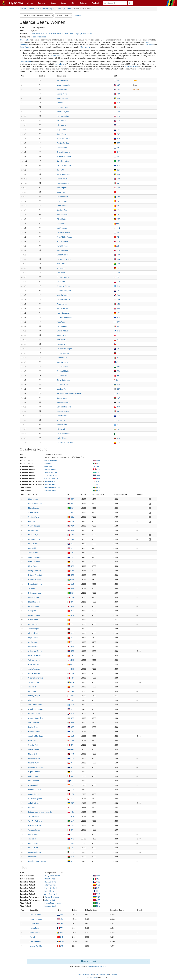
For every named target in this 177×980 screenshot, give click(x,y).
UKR (117, 385)
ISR (96, 466)
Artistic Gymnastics (64, 9)
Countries (42, 3)
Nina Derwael (62, 201)
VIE (116, 237)
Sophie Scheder (63, 353)
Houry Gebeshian (63, 313)
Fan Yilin (60, 103)
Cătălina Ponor (25, 62)
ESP (117, 268)
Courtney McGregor (64, 349)
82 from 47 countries (38, 37)
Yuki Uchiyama (63, 241)
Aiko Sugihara (62, 188)
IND (117, 367)
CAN (117, 112)
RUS (117, 139)
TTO (117, 335)
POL (117, 393)
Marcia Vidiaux (62, 416)
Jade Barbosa (62, 264)
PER (117, 376)
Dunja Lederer (50, 481)
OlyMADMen (93, 978)
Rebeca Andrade (63, 174)
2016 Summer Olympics (45, 9)
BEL (116, 201)
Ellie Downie (62, 125)
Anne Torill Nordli (51, 475)
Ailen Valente (62, 425)
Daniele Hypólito (63, 161)
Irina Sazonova (63, 362)
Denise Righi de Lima (52, 487)
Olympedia (16, 3)
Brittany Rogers (63, 277)
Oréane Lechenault (64, 259)
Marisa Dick (61, 335)
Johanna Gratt (50, 900)
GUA (117, 286)
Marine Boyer (60, 64)
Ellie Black (61, 273)
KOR (117, 389)
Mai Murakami (62, 228)
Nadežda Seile (50, 484)
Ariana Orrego (62, 376)
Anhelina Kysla (63, 385)
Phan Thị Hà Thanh (64, 237)
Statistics (84, 3)
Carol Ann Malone (51, 478)
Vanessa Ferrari (63, 411)
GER (117, 143)
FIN (96, 891)
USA (117, 85)
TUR (117, 134)
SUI (116, 380)
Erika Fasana (62, 358)
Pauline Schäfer (63, 143)
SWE (117, 197)
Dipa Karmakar (63, 367)
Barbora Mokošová (64, 407)
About (92, 974)
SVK (117, 407)
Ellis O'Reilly (62, 429)
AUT (117, 282)
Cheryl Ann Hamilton (52, 460)
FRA (117, 94)
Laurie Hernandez (64, 85)
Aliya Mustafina (63, 340)
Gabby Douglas (26, 47)
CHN (117, 103)
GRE (117, 331)
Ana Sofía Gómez (64, 286)
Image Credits (100, 974)
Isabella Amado (63, 295)
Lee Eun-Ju (61, 389)
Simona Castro (63, 344)
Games (54, 3)
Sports (65, 3)
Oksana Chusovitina (64, 300)
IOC (74, 3)
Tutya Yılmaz (62, 134)
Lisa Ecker (61, 282)
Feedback (96, 3)
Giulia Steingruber (64, 380)
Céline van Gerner (64, 232)
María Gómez (50, 463)
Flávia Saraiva (85, 47)
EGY (117, 371)
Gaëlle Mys (61, 224)
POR (117, 219)
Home (24, 9)
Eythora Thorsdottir (64, 156)
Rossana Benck (50, 490)
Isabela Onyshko (63, 112)
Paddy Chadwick (51, 888)
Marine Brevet (62, 179)
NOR (97, 475)
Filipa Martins (62, 219)
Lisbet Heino (49, 891)
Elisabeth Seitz (63, 215)
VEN (117, 210)
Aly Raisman (149, 45)
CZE (97, 882)
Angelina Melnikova (64, 317)
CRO (117, 420)
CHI (117, 344)
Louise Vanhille (63, 255)
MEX (117, 304)
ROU (117, 107)
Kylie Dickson (62, 438)
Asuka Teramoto (63, 250)
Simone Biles (25, 40)
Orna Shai (48, 466)
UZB (117, 300)
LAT (96, 484)
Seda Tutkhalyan (63, 139)
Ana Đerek (61, 420)
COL (117, 443)
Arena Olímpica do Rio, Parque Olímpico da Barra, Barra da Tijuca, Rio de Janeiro (61, 34)
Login (80, 974)
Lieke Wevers (62, 148)
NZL (117, 349)
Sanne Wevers (57, 56)
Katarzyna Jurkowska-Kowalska (69, 393)
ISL (116, 362)
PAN (117, 295)
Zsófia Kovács (62, 398)
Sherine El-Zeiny (63, 371)
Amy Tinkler (61, 130)
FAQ (107, 974)
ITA (116, 183)
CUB (117, 416)
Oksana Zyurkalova (52, 897)
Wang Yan (61, 192)
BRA (117, 98)
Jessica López (62, 210)
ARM (117, 313)
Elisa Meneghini (63, 183)
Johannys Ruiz (50, 885)
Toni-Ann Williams (64, 402)
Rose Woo (61, 322)
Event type (77, 15)
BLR (117, 438)
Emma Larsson (63, 197)
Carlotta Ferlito (62, 326)
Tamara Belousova (51, 472)
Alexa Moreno (62, 304)
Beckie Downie (63, 309)
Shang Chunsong (63, 152)
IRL (116, 429)
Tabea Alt (60, 170)
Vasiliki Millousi (63, 331)
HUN (117, 398)
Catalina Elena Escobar (66, 443)
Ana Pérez (61, 268)
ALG (117, 434)
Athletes (30, 3)
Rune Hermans (63, 246)
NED (117, 80)
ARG (117, 425)
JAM (117, 402)
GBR (117, 125)
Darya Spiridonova (64, 165)
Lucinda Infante (50, 469)
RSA (97, 888)
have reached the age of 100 (97, 966)
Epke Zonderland (131, 66)
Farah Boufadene (63, 434)
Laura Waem (62, 206)
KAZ (97, 472)
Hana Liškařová (50, 882)
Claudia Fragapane (64, 291)
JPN (117, 188)
